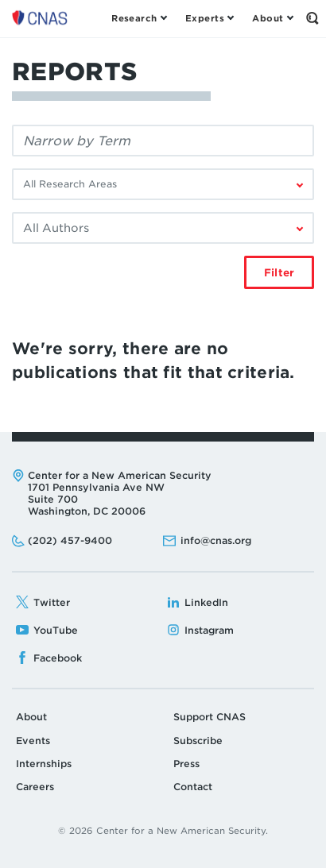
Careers (35, 787)
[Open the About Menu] (272, 18)
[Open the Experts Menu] (209, 18)
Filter (279, 273)
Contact (193, 787)
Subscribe (198, 741)
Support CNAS (210, 717)
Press (186, 764)
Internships (44, 764)
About (31, 717)
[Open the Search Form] (312, 18)
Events (33, 741)
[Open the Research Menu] (139, 18)
